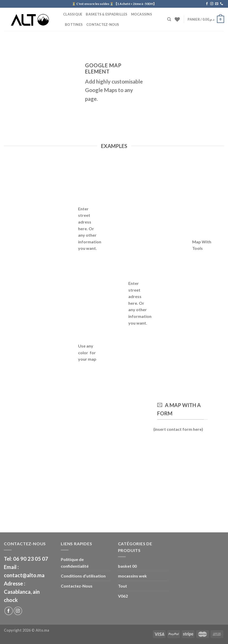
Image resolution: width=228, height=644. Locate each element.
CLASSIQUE (73, 14)
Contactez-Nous (103, 24)
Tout (123, 586)
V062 (123, 596)
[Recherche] (169, 19)
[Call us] (222, 4)
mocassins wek (132, 576)
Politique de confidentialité (75, 563)
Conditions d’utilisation (83, 576)
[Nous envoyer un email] (217, 4)
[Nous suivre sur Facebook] (207, 4)
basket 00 (127, 566)
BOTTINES (74, 24)
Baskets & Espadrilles (107, 14)
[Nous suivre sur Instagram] (212, 4)
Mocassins (142, 14)
